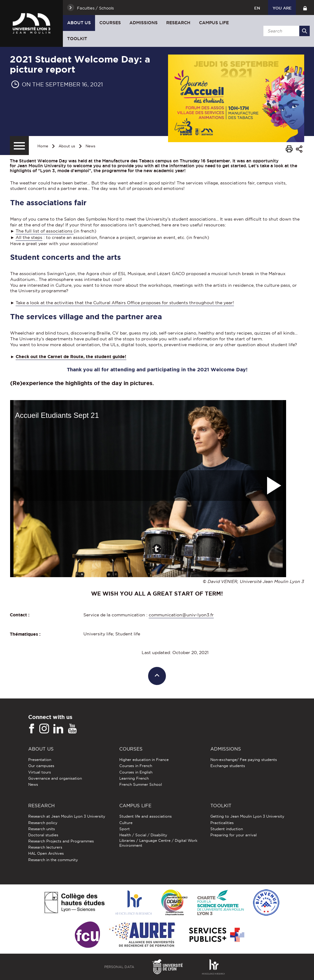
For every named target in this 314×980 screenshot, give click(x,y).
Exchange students (228, 766)
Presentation (40, 760)
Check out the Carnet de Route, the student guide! (71, 357)
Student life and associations (146, 816)
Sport (124, 829)
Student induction (227, 829)
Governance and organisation (55, 778)
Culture (126, 823)
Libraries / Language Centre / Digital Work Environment (158, 843)
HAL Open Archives (46, 853)
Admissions (144, 23)
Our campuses (41, 766)
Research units (42, 829)
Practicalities (222, 823)
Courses (110, 23)
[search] (285, 31)
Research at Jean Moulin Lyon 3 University (67, 816)
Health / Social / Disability (143, 835)
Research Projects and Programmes (61, 841)
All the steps (29, 237)
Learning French (134, 778)
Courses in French (136, 766)
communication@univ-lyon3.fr (181, 615)
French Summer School (141, 784)
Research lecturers (45, 847)
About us (79, 23)
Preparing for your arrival (234, 835)
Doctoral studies (43, 835)
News (90, 146)
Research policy (43, 823)
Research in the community (53, 860)
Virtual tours (40, 772)
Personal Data (119, 967)
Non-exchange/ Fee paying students (244, 760)
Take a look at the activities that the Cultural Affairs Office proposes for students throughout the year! (125, 303)
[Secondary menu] (19, 146)
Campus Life (214, 23)
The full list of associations (45, 231)
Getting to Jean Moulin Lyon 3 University (247, 816)
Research (178, 23)
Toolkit (77, 39)
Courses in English (136, 772)
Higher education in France (144, 760)
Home (43, 146)
